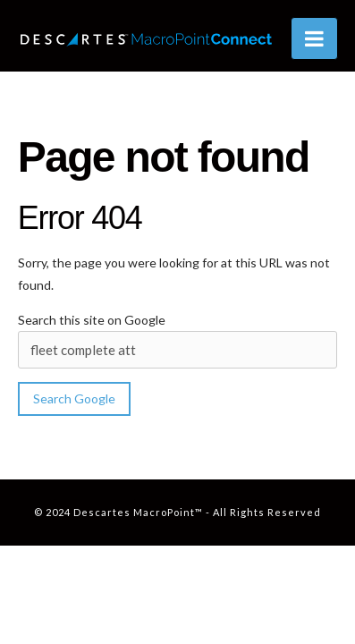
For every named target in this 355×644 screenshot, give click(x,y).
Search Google (74, 398)
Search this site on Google (92, 320)
